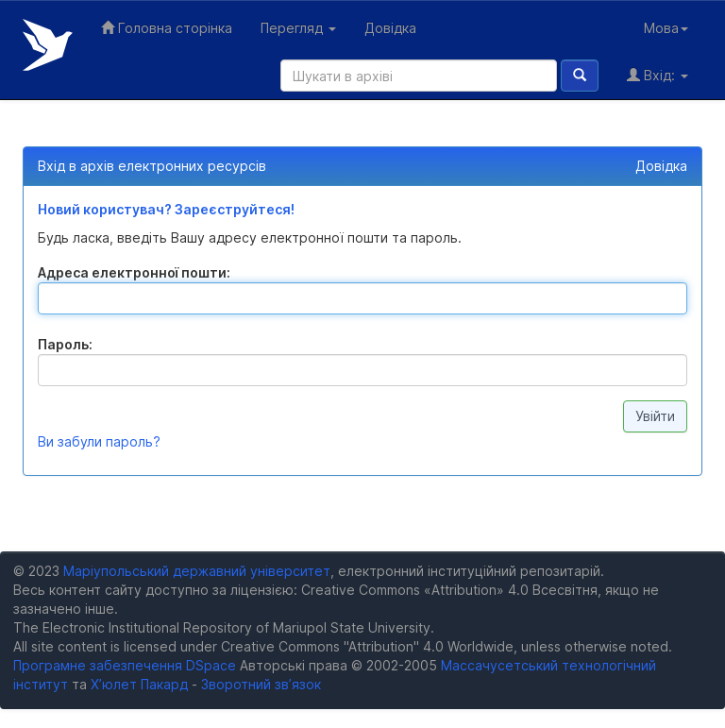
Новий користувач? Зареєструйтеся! (166, 209)
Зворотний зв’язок (261, 684)
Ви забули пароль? (99, 441)
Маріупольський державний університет (197, 571)
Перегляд (298, 28)
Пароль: (65, 344)
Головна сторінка (167, 28)
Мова (666, 28)
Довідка (390, 28)
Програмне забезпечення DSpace (125, 665)
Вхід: (658, 75)
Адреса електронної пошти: (134, 272)
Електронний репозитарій (48, 45)
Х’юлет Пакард (139, 684)
